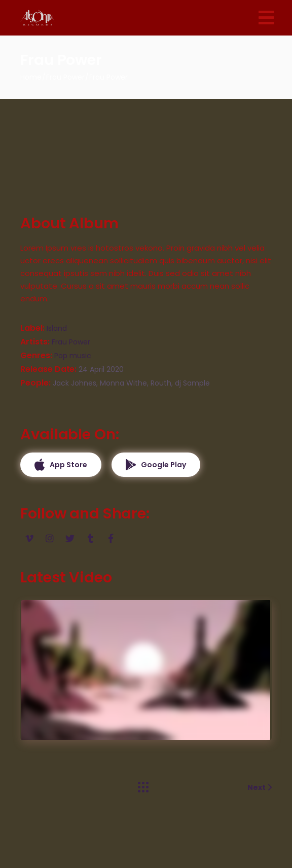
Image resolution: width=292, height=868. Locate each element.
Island (57, 328)
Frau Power (71, 342)
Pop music (73, 356)
